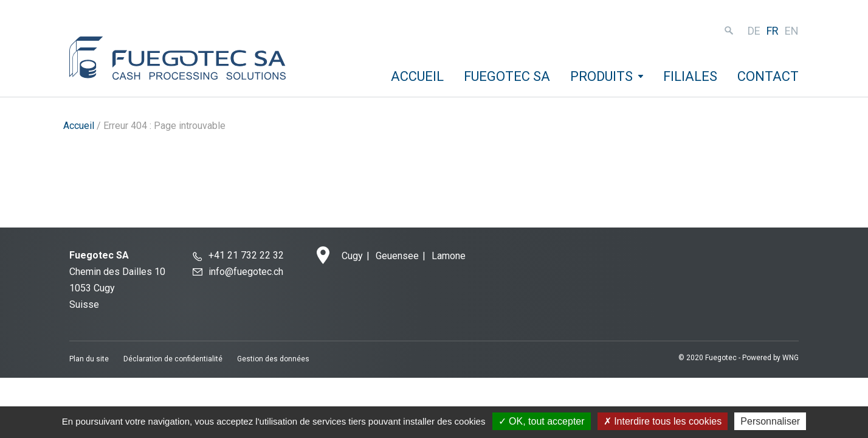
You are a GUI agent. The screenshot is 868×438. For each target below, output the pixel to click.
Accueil (417, 76)
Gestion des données (273, 359)
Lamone (449, 256)
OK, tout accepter (542, 421)
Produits (601, 76)
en (792, 31)
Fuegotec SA (507, 76)
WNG (790, 358)
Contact (768, 76)
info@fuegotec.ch (246, 272)
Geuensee (397, 256)
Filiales (690, 76)
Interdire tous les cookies (663, 421)
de (754, 31)
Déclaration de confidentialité (173, 359)
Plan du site (89, 359)
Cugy (352, 256)
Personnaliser (770, 421)
